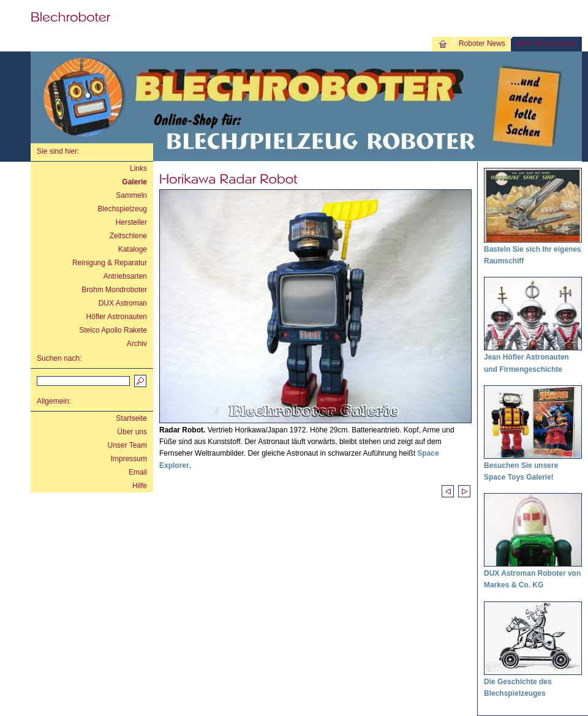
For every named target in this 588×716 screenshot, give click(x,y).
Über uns (132, 432)
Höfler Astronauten (117, 317)
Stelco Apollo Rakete (113, 330)
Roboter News (482, 43)
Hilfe (140, 486)
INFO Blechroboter (546, 43)
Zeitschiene (128, 236)
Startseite (131, 418)
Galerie (134, 182)
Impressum (129, 459)
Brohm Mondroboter (114, 290)
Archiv (137, 344)
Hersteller (131, 222)
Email (138, 472)
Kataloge (133, 249)
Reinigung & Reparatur (110, 263)
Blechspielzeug (122, 209)
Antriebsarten (125, 276)
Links (138, 168)
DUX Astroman (123, 303)
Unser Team (127, 445)
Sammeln (131, 195)
